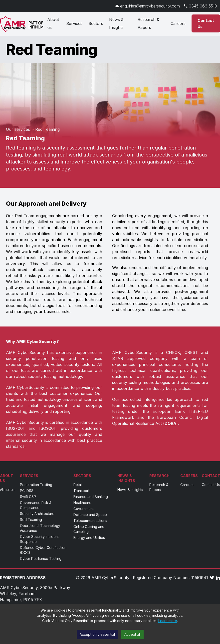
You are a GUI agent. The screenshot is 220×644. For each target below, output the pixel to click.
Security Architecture (37, 514)
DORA (170, 423)
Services (74, 23)
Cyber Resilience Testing (41, 559)
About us (53, 23)
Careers (178, 23)
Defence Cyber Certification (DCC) (43, 550)
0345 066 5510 (203, 6)
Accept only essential (97, 634)
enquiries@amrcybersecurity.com (150, 6)
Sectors (96, 23)
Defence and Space (90, 515)
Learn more (168, 621)
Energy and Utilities (89, 538)
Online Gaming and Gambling (89, 529)
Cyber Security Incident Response (39, 539)
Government (84, 509)
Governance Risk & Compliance (36, 505)
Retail (78, 485)
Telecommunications (90, 521)
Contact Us (211, 485)
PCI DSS (27, 491)
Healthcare (82, 503)
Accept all (132, 634)
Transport (81, 491)
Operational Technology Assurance (40, 528)
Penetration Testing (36, 485)
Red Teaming (31, 520)
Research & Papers (148, 23)
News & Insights (116, 23)
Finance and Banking (91, 497)
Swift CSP (28, 497)
